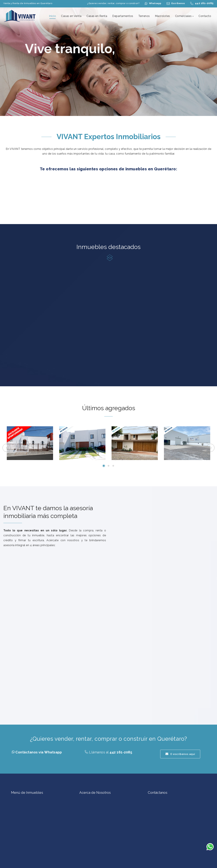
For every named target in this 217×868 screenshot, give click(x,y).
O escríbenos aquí (180, 754)
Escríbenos (178, 3)
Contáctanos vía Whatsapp (39, 752)
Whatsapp (155, 3)
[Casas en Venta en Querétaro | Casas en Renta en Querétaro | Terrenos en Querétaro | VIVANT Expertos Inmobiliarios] (20, 16)
